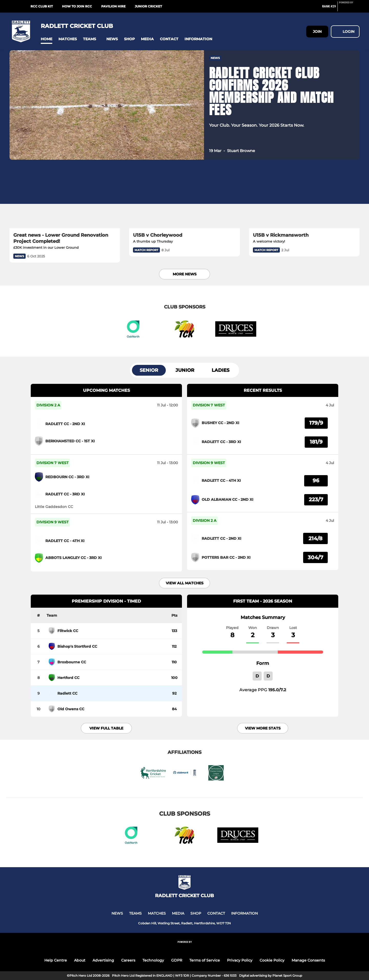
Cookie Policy (272, 960)
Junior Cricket (148, 6)
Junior (185, 370)
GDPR (177, 960)
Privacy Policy (240, 960)
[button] (47, 39)
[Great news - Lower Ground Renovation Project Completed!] (65, 197)
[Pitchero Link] (349, 8)
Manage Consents (308, 960)
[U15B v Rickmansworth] (304, 197)
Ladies (221, 370)
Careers (128, 960)
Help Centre (56, 960)
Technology (153, 960)
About (80, 960)
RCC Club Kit (42, 6)
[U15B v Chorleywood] (184, 197)
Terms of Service (205, 960)
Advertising (103, 960)
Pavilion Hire (113, 6)
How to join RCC (77, 6)
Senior (149, 370)
